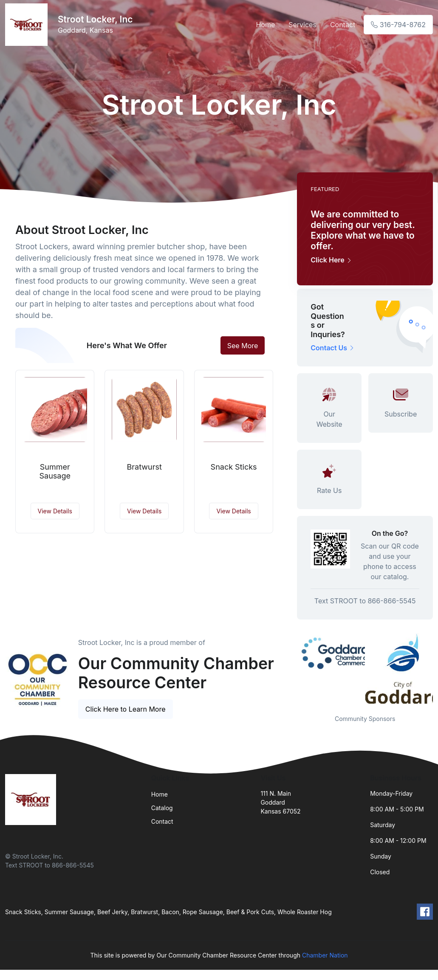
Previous (291, 668)
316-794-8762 (398, 25)
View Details (55, 511)
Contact (343, 25)
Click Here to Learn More (126, 709)
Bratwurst (144, 467)
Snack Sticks (234, 467)
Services (302, 25)
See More (243, 346)
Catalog (162, 808)
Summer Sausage (55, 472)
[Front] (28, 25)
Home (265, 25)
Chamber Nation (325, 955)
